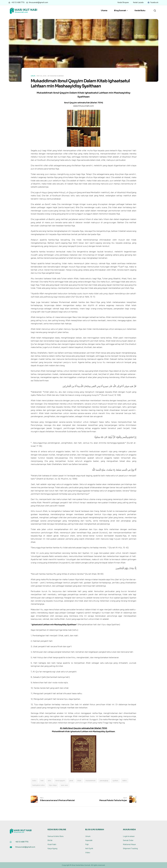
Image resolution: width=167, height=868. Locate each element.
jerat (71, 781)
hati (42, 781)
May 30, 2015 (42, 76)
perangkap (104, 781)
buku (34, 781)
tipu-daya (53, 785)
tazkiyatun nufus (39, 785)
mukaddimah (91, 781)
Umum (33, 76)
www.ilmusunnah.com (83, 106)
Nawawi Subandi (57, 76)
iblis (49, 781)
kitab (79, 781)
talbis (125, 781)
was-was (64, 785)
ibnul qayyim (60, 781)
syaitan (115, 781)
